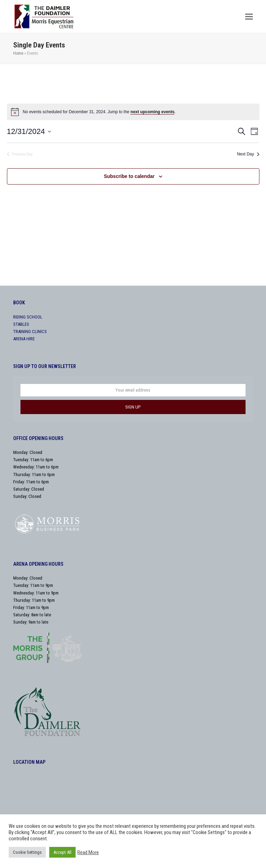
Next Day (248, 154)
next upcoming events (152, 112)
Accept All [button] (62, 852)
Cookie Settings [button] (27, 852)
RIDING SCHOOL (28, 317)
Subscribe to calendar (129, 176)
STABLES (21, 324)
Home (18, 53)
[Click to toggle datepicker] (29, 131)
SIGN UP (133, 407)
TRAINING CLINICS (30, 332)
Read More (88, 852)
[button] (249, 16)
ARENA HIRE (24, 339)
